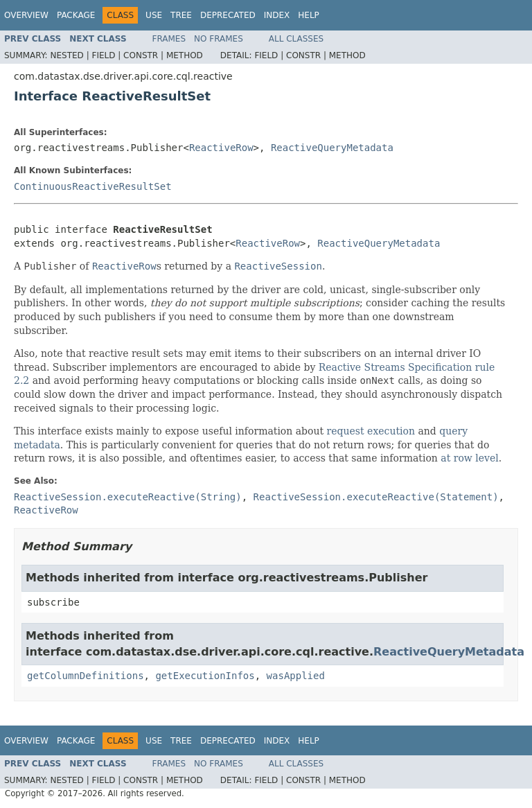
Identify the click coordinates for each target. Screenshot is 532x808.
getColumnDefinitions (86, 676)
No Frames (219, 39)
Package (76, 15)
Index (277, 15)
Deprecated (228, 15)
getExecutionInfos (205, 676)
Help (309, 15)
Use (154, 15)
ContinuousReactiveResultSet (93, 186)
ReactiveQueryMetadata (332, 148)
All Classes (296, 39)
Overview (26, 15)
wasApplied (296, 676)
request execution (371, 431)
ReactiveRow (221, 148)
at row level (469, 458)
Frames (169, 39)
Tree (181, 15)
